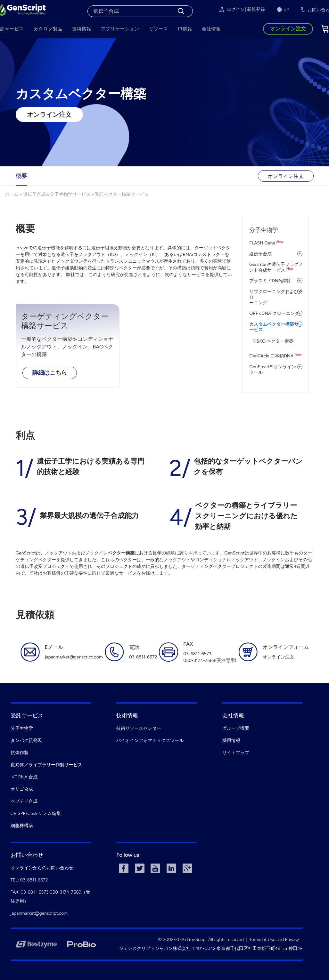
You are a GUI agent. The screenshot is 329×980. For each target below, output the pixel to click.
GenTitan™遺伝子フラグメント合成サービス (276, 267)
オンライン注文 (49, 115)
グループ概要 (236, 728)
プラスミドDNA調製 (270, 281)
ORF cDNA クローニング (274, 313)
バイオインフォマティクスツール (150, 741)
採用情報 (231, 741)
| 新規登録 (255, 9)
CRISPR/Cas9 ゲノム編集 (36, 813)
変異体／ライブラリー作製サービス (46, 765)
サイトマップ (236, 753)
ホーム (12, 194)
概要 (21, 176)
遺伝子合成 (260, 254)
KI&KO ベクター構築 (273, 341)
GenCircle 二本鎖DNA (275, 356)
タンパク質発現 (26, 741)
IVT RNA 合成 (24, 777)
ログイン (232, 10)
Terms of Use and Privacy (274, 940)
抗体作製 (20, 753)
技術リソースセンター (139, 728)
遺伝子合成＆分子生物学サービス (57, 194)
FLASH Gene (266, 243)
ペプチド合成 (24, 801)
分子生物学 (264, 230)
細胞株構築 (22, 826)
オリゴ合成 (22, 789)
